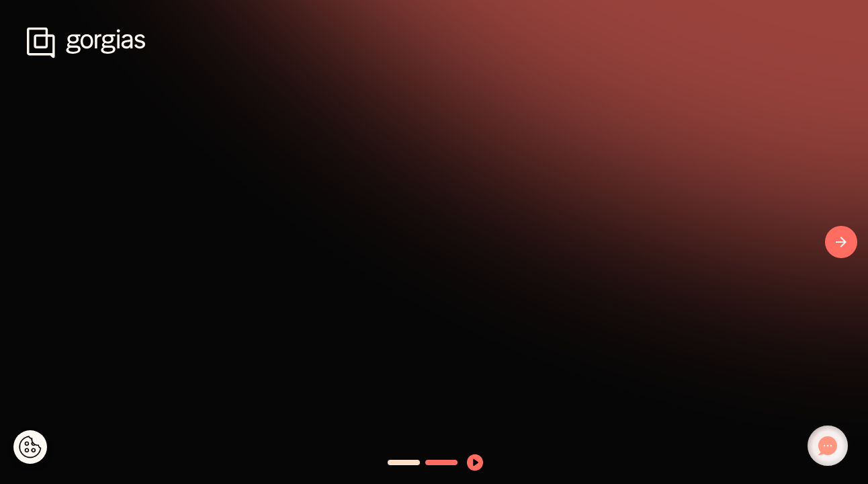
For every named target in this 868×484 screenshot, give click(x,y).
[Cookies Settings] (30, 447)
